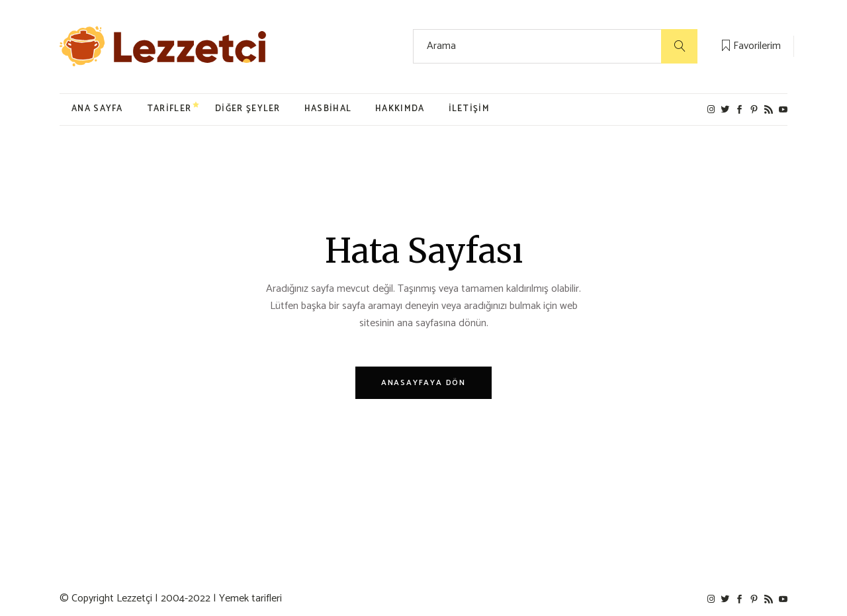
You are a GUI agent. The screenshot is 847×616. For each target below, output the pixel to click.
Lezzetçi (134, 598)
